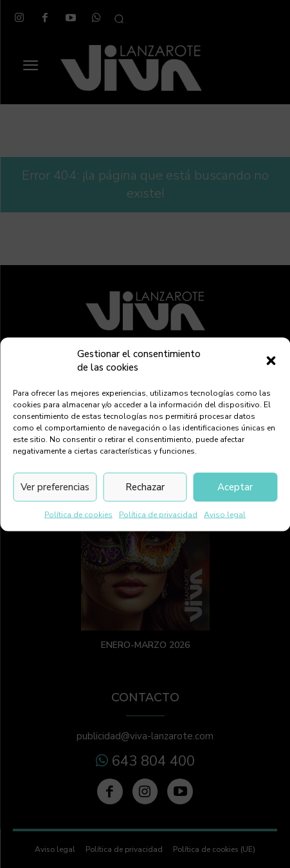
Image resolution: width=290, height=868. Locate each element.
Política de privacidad (158, 514)
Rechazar (145, 487)
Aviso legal (225, 514)
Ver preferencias (55, 487)
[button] (271, 360)
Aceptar (235, 487)
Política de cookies (78, 514)
